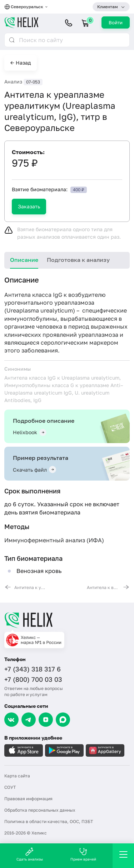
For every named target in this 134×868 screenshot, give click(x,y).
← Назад (21, 63)
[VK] (11, 720)
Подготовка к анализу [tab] (78, 260)
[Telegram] (29, 720)
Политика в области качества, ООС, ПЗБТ (49, 821)
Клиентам (108, 7)
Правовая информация (28, 799)
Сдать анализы (30, 854)
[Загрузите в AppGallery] (105, 750)
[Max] (63, 720)
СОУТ (10, 787)
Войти (116, 22)
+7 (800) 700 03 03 (33, 679)
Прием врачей (83, 854)
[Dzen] (46, 720)
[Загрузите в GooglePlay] (64, 750)
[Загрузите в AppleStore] (24, 750)
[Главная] (67, 620)
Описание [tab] (24, 260)
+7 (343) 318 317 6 (33, 669)
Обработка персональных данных (40, 810)
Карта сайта (17, 776)
